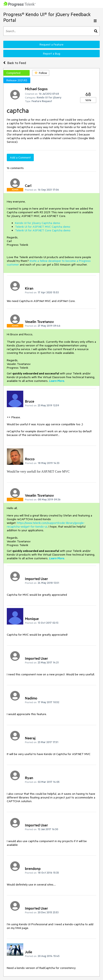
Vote (88, 100)
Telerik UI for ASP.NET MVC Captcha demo (43, 227)
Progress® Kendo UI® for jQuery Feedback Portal (47, 17)
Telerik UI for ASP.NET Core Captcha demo (43, 230)
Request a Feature (51, 44)
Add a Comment (20, 157)
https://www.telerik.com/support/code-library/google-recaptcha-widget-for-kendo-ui (46, 525)
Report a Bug (52, 54)
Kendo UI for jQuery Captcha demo (38, 223)
